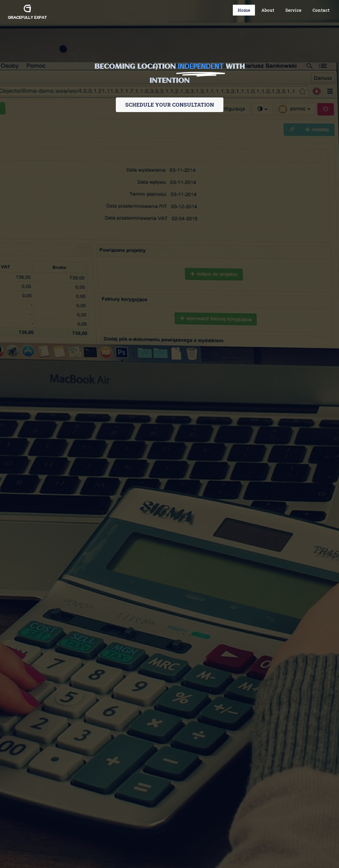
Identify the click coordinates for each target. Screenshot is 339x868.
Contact (321, 10)
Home (244, 10)
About (268, 10)
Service (293, 10)
